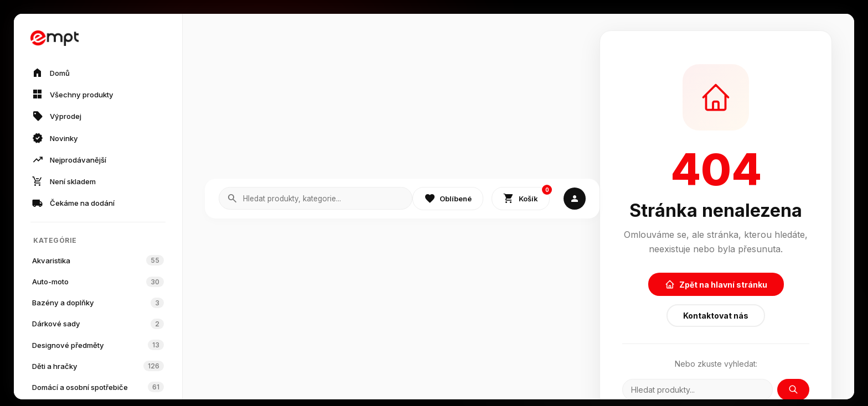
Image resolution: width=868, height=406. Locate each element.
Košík (526, 196)
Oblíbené (448, 199)
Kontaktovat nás (716, 316)
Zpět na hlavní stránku (716, 284)
